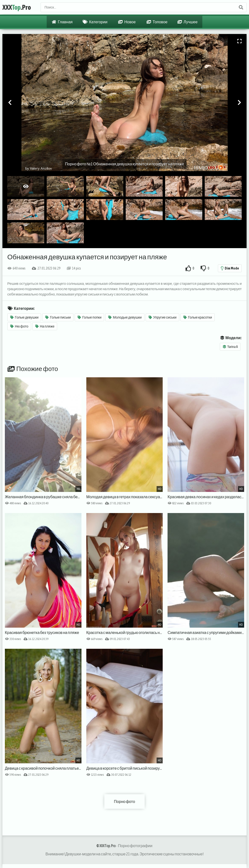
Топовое (157, 22)
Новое (127, 22)
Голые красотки (198, 317)
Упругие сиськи (163, 317)
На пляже (45, 326)
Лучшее (188, 22)
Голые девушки (24, 317)
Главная (62, 22)
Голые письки (58, 317)
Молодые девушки (125, 317)
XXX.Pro (17, 7)
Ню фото (19, 326)
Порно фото (125, 801)
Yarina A (230, 347)
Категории (95, 22)
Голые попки (89, 317)
